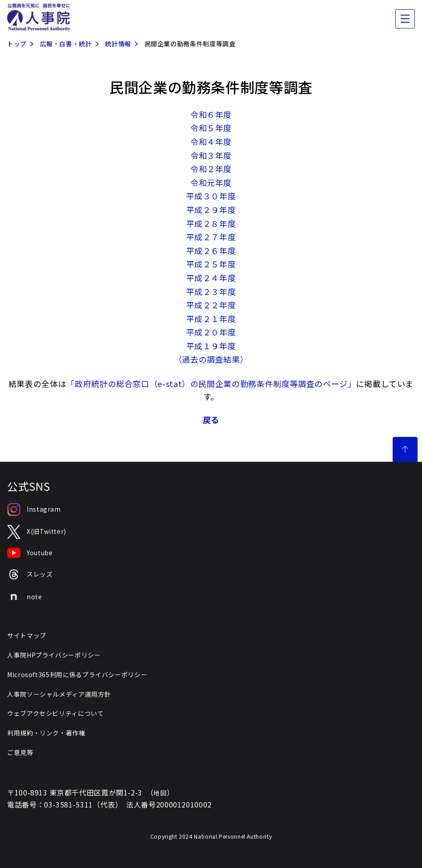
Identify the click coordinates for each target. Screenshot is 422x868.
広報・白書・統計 (66, 44)
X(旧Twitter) (37, 532)
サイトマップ (27, 635)
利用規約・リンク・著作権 (46, 733)
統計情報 (118, 44)
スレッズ (30, 575)
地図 (160, 793)
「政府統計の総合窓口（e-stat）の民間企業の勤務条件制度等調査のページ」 (211, 384)
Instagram (34, 509)
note (25, 597)
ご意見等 (20, 752)
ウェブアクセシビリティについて (56, 713)
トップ (17, 44)
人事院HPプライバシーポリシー (54, 655)
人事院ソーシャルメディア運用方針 (59, 694)
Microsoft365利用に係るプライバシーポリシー (77, 674)
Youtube (30, 553)
